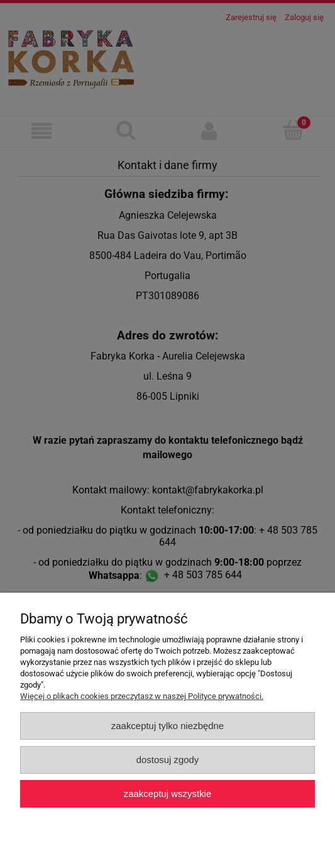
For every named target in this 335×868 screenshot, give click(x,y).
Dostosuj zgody (168, 760)
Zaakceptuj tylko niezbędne (167, 726)
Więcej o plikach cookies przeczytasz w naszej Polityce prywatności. (142, 696)
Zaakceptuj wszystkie (167, 794)
